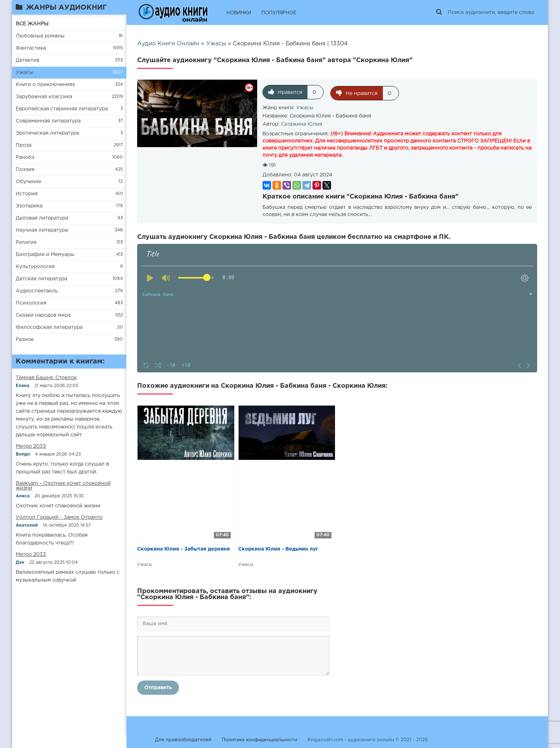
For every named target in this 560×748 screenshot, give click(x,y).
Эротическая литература (47, 133)
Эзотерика (29, 206)
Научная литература (42, 230)
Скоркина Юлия (302, 123)
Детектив (27, 60)
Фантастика (31, 48)
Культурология (35, 267)
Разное (25, 340)
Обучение (28, 182)
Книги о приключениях (45, 85)
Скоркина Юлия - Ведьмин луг (278, 548)
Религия (26, 242)
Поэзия (25, 170)
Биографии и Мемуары (45, 255)
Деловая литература (42, 218)
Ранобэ (25, 157)
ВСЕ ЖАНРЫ (32, 24)
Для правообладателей (183, 739)
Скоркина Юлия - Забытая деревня (184, 548)
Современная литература (48, 121)
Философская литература (49, 327)
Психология (31, 303)
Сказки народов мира (43, 315)
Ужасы (24, 72)
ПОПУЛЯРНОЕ (279, 13)
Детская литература (41, 279)
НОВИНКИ (239, 13)
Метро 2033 (31, 446)
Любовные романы (40, 36)
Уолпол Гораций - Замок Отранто (59, 517)
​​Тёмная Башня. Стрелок (46, 378)
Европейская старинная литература (62, 109)
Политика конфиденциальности (259, 739)
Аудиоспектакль (37, 291)
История (27, 194)
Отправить (158, 687)
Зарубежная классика (44, 97)
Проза (24, 145)
